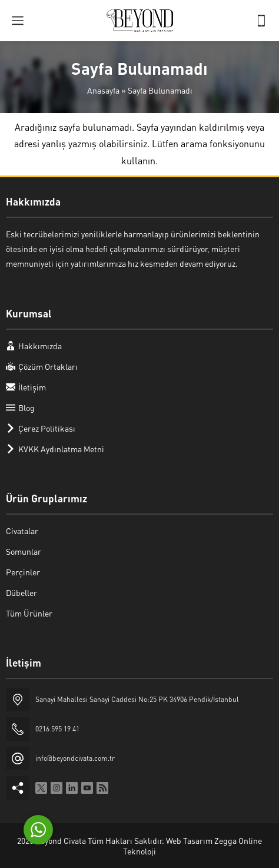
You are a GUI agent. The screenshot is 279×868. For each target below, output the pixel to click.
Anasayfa (103, 90)
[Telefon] (261, 21)
